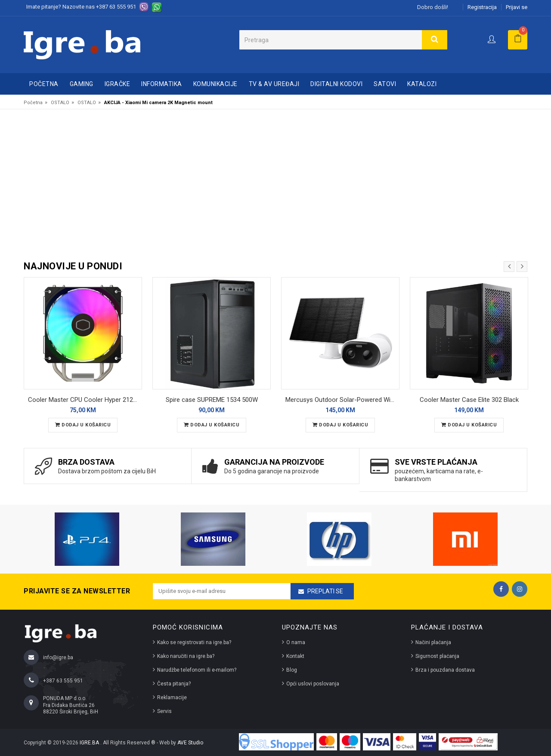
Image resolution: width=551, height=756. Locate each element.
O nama (296, 642)
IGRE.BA (90, 743)
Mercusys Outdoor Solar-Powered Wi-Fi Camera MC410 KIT (342, 400)
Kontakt (295, 656)
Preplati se (325, 591)
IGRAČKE (118, 84)
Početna (44, 84)
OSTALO (60, 103)
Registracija (482, 7)
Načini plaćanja (433, 642)
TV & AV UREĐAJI (274, 84)
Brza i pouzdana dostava (445, 670)
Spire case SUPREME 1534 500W (212, 400)
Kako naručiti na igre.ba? (186, 656)
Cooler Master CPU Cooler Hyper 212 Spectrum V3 (85, 400)
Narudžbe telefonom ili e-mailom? (197, 670)
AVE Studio (190, 743)
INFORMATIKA (162, 84)
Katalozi (422, 84)
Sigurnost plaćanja (437, 656)
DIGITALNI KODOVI (336, 84)
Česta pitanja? (174, 684)
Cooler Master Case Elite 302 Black (469, 400)
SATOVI (385, 84)
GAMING (82, 84)
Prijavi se (517, 7)
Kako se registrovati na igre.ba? (194, 642)
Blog (292, 670)
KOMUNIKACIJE (215, 84)
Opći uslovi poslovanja (313, 684)
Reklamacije (172, 697)
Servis (164, 711)
